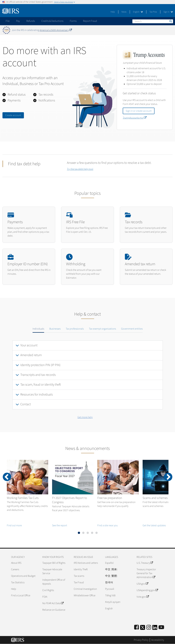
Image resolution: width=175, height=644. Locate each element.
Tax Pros (153, 12)
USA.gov (142, 584)
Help (113, 12)
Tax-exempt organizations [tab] (102, 329)
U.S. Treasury (145, 563)
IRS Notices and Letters (86, 563)
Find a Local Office (21, 595)
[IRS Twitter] (143, 628)
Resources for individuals (37, 395)
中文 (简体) (111, 569)
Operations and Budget (23, 576)
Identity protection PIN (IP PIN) (40, 365)
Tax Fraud (79, 582)
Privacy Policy (141, 640)
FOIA (45, 597)
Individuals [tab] (38, 329)
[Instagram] (149, 627)
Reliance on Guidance (54, 610)
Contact (26, 404)
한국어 (109, 582)
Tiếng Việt (110, 595)
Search (170, 21)
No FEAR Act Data (53, 603)
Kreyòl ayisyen (113, 602)
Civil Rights (48, 590)
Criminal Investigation (85, 589)
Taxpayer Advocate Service (52, 571)
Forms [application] (73, 21)
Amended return (31, 355)
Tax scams (79, 576)
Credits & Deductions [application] (52, 21)
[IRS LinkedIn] (155, 628)
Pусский (110, 589)
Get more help (85, 417)
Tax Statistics (18, 582)
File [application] (8, 21)
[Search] (153, 21)
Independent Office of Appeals (54, 582)
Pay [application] (18, 21)
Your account (29, 345)
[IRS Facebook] (136, 627)
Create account (13, 115)
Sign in (168, 12)
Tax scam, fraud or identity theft (41, 385)
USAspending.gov (147, 590)
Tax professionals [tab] (75, 329)
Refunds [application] (31, 21)
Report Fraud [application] (90, 21)
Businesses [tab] (55, 329)
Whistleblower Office (85, 595)
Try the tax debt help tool (80, 169)
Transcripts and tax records (38, 375)
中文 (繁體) (111, 576)
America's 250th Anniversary (56, 30)
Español (109, 563)
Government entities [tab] (132, 329)
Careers (15, 569)
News (124, 12)
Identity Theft (81, 569)
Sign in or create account (139, 111)
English (138, 12)
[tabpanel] (88, 375)
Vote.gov (143, 597)
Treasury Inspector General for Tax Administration (146, 573)
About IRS (16, 563)
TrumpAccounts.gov (135, 118)
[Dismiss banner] (171, 30)
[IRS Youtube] (161, 627)
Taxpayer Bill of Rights (54, 563)
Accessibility (158, 640)
